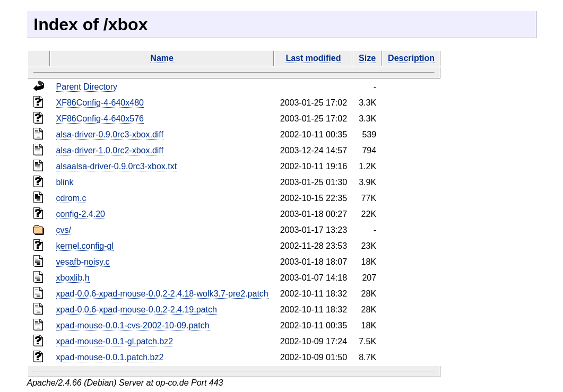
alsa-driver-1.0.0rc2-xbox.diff (110, 150)
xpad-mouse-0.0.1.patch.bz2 (110, 357)
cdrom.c (71, 198)
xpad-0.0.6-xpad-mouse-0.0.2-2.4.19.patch (137, 310)
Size (367, 58)
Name (162, 58)
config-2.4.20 (81, 214)
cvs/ (64, 230)
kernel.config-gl (85, 246)
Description (411, 58)
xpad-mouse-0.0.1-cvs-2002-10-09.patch (133, 325)
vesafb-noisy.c (83, 262)
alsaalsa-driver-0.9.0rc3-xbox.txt (117, 166)
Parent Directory (87, 87)
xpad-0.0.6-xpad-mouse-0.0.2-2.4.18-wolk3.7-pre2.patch (162, 294)
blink (65, 182)
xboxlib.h (73, 278)
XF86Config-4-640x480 (100, 103)
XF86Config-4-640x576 (100, 119)
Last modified (313, 58)
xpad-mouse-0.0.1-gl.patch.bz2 (115, 341)
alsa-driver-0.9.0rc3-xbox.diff (110, 134)
